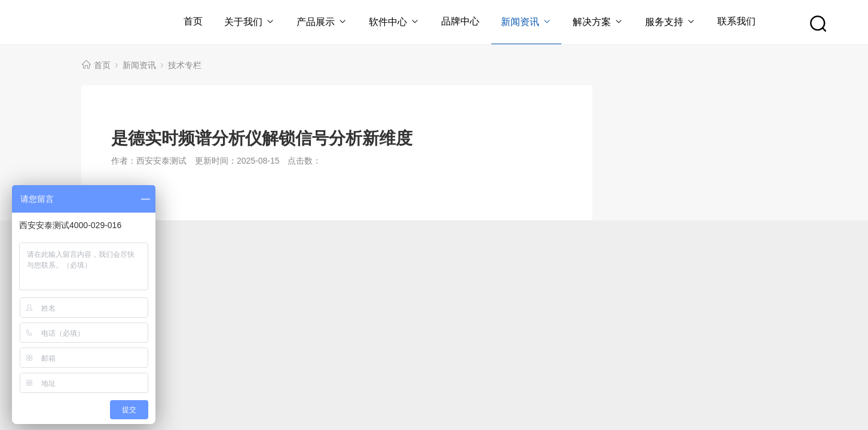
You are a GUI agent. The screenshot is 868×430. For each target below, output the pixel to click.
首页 (193, 21)
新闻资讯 (526, 22)
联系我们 (736, 21)
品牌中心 (460, 21)
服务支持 (670, 22)
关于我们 (250, 22)
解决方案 (598, 22)
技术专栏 (185, 65)
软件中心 (394, 22)
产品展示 (322, 22)
